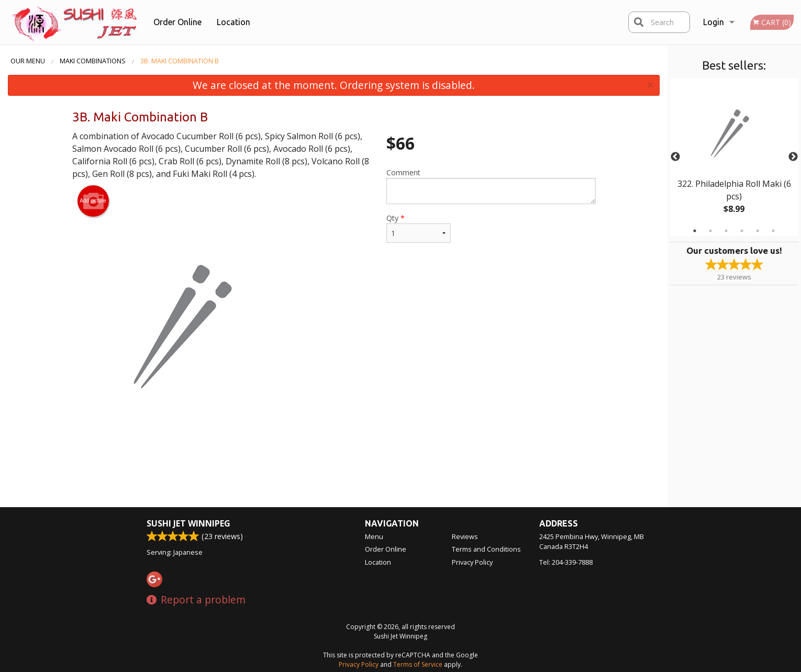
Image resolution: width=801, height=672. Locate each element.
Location (233, 22)
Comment (491, 186)
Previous (675, 157)
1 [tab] (695, 231)
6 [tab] (773, 231)
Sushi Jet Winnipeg (188, 523)
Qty (418, 228)
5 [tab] (758, 231)
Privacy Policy (472, 562)
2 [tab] (710, 231)
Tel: (566, 562)
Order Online (177, 22)
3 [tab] (726, 231)
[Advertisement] (334, 473)
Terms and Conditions (486, 549)
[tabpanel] (734, 157)
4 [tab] (742, 231)
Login (714, 22)
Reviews (465, 536)
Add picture (93, 201)
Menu (374, 536)
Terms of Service (418, 664)
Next (793, 157)
